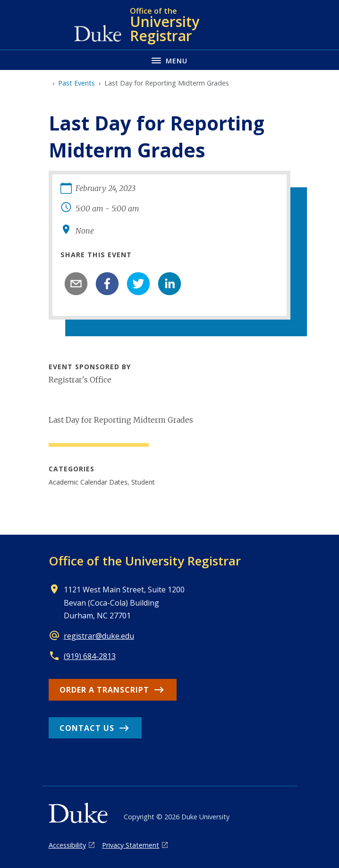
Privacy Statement (131, 845)
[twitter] (138, 284)
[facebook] (107, 284)
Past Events (76, 83)
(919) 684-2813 (90, 656)
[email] (76, 284)
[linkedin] (169, 284)
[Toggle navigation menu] (169, 60)
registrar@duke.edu (99, 636)
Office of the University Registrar (145, 561)
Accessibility (67, 845)
